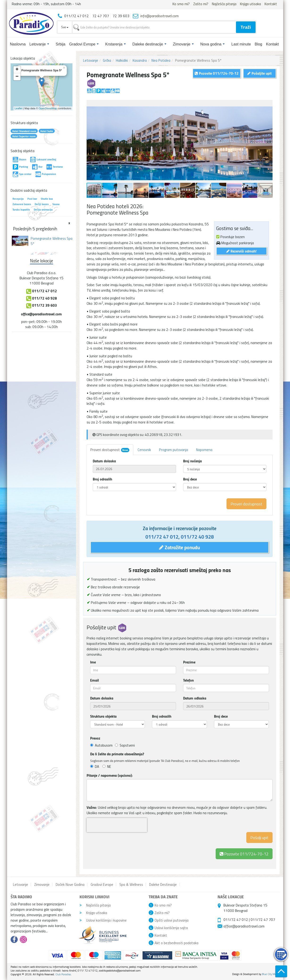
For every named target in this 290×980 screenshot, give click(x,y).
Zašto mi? (201, 4)
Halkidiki (122, 60)
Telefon (188, 680)
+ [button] (17, 70)
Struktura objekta (103, 716)
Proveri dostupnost (110, 450)
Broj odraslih (102, 479)
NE (107, 766)
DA (95, 766)
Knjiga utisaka (250, 4)
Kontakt (271, 4)
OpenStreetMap (48, 108)
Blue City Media (271, 974)
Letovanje (39, 44)
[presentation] (117, 825)
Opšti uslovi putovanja (172, 920)
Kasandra (140, 60)
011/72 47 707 (263, 919)
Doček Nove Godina (70, 884)
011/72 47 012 (162, 537)
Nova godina (213, 44)
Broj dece (190, 479)
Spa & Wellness (131, 884)
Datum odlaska (195, 698)
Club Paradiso (63, 974)
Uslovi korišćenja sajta (171, 928)
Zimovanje (183, 44)
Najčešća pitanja (224, 4)
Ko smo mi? (181, 4)
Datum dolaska (104, 461)
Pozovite (244, 854)
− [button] (17, 77)
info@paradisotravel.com (160, 16)
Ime (93, 662)
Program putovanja (174, 450)
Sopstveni (125, 745)
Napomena (204, 450)
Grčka (107, 60)
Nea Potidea (161, 60)
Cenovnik (144, 450)
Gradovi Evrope (84, 44)
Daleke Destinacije (163, 884)
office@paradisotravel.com (41, 314)
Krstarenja (116, 44)
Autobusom (101, 745)
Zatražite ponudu (179, 547)
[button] (268, 104)
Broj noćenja (192, 461)
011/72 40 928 (197, 537)
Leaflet (19, 108)
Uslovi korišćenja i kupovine (103, 920)
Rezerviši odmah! (241, 251)
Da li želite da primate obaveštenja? (117, 754)
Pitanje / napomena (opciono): (110, 775)
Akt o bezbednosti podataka (177, 943)
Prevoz (95, 738)
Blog (258, 44)
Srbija (61, 44)
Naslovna (18, 44)
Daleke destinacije (149, 44)
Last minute (241, 44)
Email (95, 680)
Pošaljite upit (259, 73)
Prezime (189, 662)
